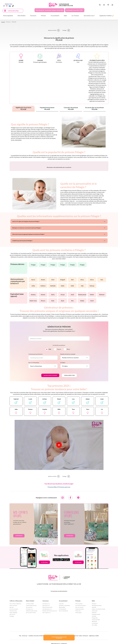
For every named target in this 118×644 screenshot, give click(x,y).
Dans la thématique (34, 409)
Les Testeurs (75, 16)
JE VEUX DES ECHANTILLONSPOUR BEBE (59, 638)
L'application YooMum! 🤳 (106, 16)
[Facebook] (4, 6)
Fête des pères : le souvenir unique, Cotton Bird (49, 10)
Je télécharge (44, 609)
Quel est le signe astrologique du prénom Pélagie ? (26, 268)
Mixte (68, 396)
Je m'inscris (19, 582)
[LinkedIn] (10, 6)
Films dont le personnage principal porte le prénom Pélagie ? (28, 281)
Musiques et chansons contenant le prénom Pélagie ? (27, 274)
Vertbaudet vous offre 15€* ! (75, 10)
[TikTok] (13, 6)
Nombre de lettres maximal (68, 401)
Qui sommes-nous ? (89, 16)
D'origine (63, 409)
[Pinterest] (78, 544)
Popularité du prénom (47, 108)
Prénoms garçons (65, 534)
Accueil (3, 22)
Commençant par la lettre (35, 401)
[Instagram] (7, 6)
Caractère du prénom (71, 108)
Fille (50, 396)
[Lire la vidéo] (59, 492)
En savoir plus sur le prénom (95, 108)
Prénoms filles (52, 534)
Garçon (59, 396)
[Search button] (100, 5)
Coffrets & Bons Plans (13, 11)
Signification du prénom (23, 108)
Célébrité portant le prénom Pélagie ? (22, 287)
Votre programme (8, 16)
